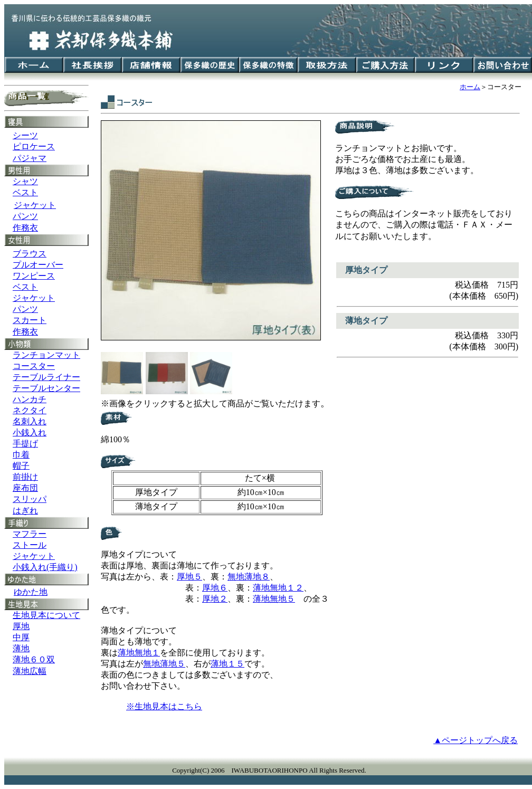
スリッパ (30, 499)
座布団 (25, 488)
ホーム (470, 87)
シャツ (25, 181)
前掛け (25, 477)
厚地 (21, 626)
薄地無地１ (139, 653)
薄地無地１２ (278, 588)
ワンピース (34, 276)
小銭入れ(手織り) (45, 567)
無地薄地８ (249, 577)
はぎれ (25, 511)
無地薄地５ (164, 664)
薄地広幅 (30, 671)
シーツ (25, 135)
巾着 (21, 455)
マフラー (30, 534)
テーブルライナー (46, 377)
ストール (30, 545)
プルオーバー (38, 265)
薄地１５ (227, 664)
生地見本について (46, 615)
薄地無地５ (274, 599)
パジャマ (30, 158)
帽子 (21, 466)
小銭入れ (30, 432)
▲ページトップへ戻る (476, 740)
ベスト (25, 192)
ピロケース (34, 146)
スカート (30, 320)
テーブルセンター (46, 388)
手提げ (25, 444)
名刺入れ (30, 421)
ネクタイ (30, 410)
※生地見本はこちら (164, 706)
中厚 (21, 637)
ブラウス (30, 254)
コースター (34, 366)
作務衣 (25, 228)
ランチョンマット (46, 355)
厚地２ (215, 599)
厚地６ (215, 588)
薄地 (21, 648)
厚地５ (189, 577)
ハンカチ (30, 399)
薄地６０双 (34, 659)
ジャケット (34, 298)
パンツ (25, 216)
